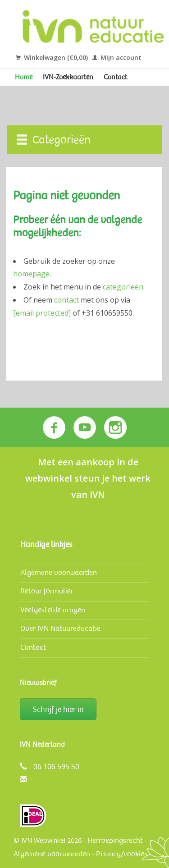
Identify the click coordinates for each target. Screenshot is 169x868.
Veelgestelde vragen (53, 610)
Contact (115, 77)
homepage (31, 274)
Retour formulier (47, 591)
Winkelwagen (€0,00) (52, 57)
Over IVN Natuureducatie (60, 628)
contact (66, 300)
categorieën (123, 287)
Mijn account (117, 57)
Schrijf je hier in (58, 709)
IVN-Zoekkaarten (68, 77)
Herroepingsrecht (115, 840)
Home (24, 77)
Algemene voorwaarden (59, 572)
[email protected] (42, 313)
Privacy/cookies (122, 854)
